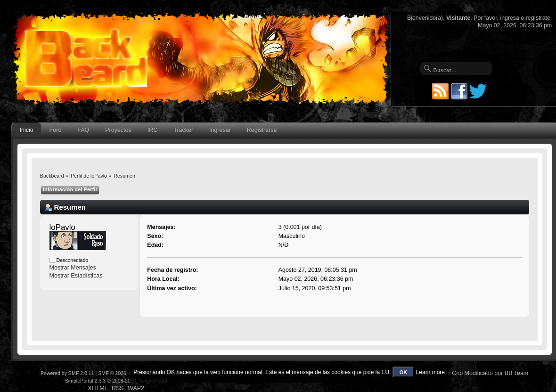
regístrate (538, 18)
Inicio (27, 130)
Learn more (430, 372)
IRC (152, 130)
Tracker (183, 130)
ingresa (510, 18)
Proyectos (118, 130)
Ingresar (220, 130)
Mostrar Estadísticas (76, 276)
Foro (56, 130)
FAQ (83, 130)
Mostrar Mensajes (73, 268)
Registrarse (262, 130)
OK (404, 372)
